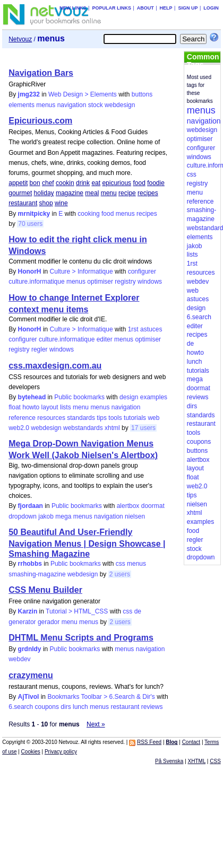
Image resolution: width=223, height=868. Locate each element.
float (15, 407)
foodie (156, 183)
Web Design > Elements (83, 94)
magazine (70, 193)
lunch (80, 707)
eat (96, 183)
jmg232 (29, 94)
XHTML (197, 761)
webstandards (83, 428)
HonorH (30, 271)
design (129, 397)
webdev (19, 659)
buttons (142, 94)
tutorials (135, 418)
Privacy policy (61, 752)
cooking (88, 214)
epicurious (117, 183)
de (138, 611)
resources (51, 418)
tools (115, 418)
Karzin (28, 611)
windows (150, 282)
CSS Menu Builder (45, 590)
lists (66, 407)
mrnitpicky (34, 214)
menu (109, 193)
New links (73, 8)
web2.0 (19, 428)
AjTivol (29, 697)
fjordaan (31, 506)
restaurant (23, 203)
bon (35, 183)
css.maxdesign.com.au (55, 366)
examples (154, 397)
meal (92, 193)
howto (31, 407)
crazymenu (31, 675)
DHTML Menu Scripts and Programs (81, 638)
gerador (49, 622)
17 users (143, 428)
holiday (44, 193)
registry (125, 282)
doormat (153, 506)
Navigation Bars (41, 73)
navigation (72, 105)
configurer (142, 271)
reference (22, 418)
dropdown (23, 516)
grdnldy (30, 649)
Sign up (188, 8)
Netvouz (20, 39)
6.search (21, 707)
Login (211, 8)
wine (61, 203)
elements (22, 105)
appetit (18, 183)
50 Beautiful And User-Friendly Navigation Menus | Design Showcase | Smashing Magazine (87, 543)
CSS (215, 761)
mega (63, 516)
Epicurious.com (40, 121)
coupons (47, 707)
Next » (96, 724)
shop (46, 203)
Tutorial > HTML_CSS (77, 611)
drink (83, 183)
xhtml (112, 428)
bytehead (32, 397)
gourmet (20, 193)
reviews (152, 707)
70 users (30, 224)
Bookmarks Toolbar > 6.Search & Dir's (101, 697)
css (121, 564)
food (139, 183)
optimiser (100, 282)
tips (102, 418)
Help (166, 8)
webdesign (120, 105)
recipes (148, 193)
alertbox (128, 506)
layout (50, 407)
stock (96, 105)
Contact (191, 742)
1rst (133, 329)
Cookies (31, 752)
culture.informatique (36, 282)
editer (105, 339)
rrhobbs (30, 564)
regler (40, 349)
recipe (127, 193)
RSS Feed (149, 742)
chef (48, 183)
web (153, 418)
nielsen (135, 516)
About (145, 8)
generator (22, 622)
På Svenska (169, 761)
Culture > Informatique (82, 271)
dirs (66, 707)
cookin (65, 183)
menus (46, 105)
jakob (46, 516)
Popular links (111, 8)
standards (81, 418)
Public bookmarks (79, 397)
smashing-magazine (37, 574)
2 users (120, 574)
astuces (151, 329)
